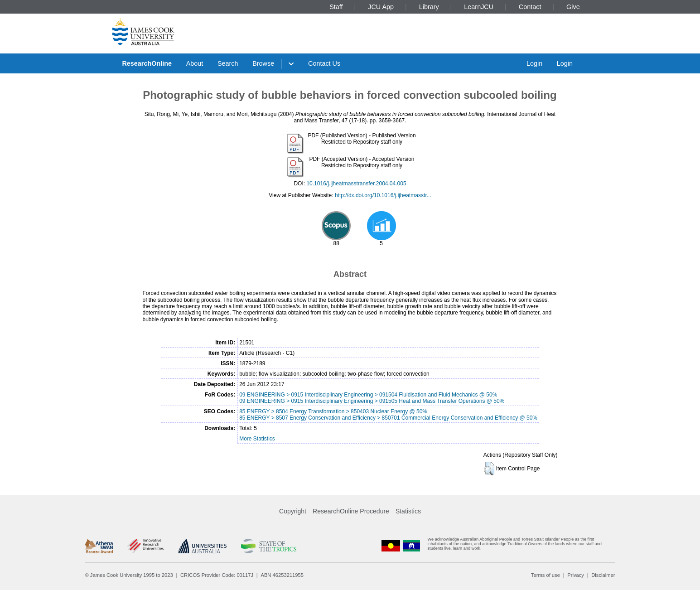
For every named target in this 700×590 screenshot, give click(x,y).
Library (429, 7)
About (195, 63)
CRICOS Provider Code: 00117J (217, 575)
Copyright (293, 511)
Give (573, 7)
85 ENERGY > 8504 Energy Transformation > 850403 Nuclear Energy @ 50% (333, 411)
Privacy (576, 575)
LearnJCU (479, 7)
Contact (530, 7)
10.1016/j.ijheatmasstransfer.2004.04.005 (356, 184)
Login (534, 63)
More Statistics (257, 439)
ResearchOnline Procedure (351, 511)
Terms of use (546, 575)
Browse (263, 63)
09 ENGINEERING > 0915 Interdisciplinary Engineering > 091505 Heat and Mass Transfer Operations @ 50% (372, 401)
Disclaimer (603, 575)
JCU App (381, 7)
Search (228, 63)
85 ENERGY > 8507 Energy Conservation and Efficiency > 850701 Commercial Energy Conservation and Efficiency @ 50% (388, 418)
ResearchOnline (147, 63)
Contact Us (324, 63)
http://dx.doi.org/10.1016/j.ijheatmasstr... (383, 195)
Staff (336, 7)
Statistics (408, 511)
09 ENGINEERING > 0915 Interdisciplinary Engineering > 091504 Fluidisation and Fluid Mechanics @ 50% (368, 395)
